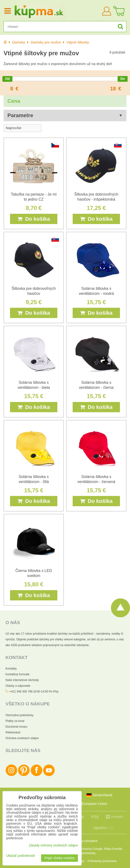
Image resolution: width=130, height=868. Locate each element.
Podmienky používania (102, 861)
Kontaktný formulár (18, 674)
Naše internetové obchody (22, 680)
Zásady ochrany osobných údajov (53, 845)
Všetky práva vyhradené (82, 841)
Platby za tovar (15, 721)
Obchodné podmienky (19, 715)
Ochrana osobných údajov (22, 738)
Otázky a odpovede (18, 686)
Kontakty (11, 669)
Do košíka (34, 219)
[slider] (7, 79)
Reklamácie (13, 732)
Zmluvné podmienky (83, 853)
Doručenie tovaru (16, 727)
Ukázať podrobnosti (21, 856)
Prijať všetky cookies (60, 858)
